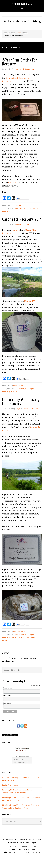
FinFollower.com (22, 4)
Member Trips (19, 386)
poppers (6, 640)
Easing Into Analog (10, 785)
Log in (33, 842)
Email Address (9, 688)
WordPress (24, 842)
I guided (16, 230)
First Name (7, 696)
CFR (13, 637)
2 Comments (29, 69)
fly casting (20, 637)
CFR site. (12, 183)
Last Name (7, 703)
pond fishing (30, 637)
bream (22, 388)
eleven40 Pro (25, 840)
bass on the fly (25, 208)
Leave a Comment (31, 408)
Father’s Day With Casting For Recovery (21, 401)
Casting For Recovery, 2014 (22, 219)
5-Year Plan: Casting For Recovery (19, 62)
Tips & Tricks (19, 205)
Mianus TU (29, 301)
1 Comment (28, 224)
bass (16, 208)
